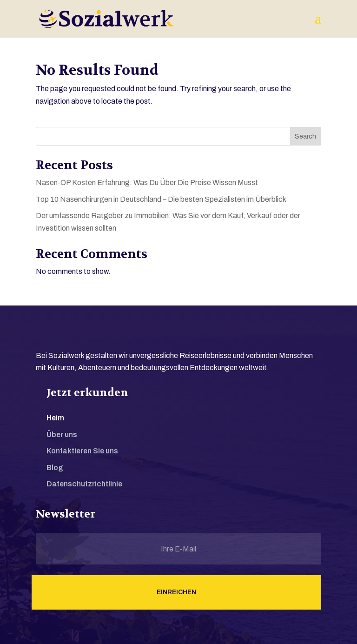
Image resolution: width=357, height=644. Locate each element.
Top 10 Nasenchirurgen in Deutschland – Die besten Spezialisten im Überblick (161, 199)
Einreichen (176, 592)
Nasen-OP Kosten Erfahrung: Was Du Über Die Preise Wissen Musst (147, 183)
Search (305, 136)
